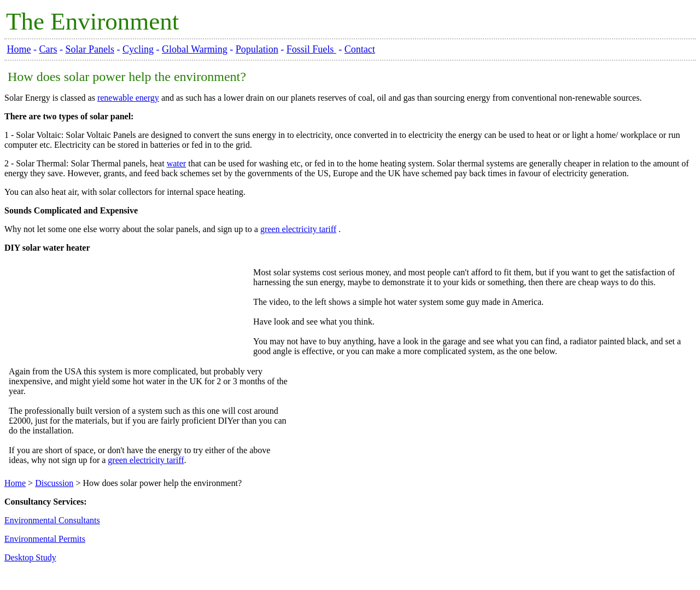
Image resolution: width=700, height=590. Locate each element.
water (177, 163)
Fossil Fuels (311, 49)
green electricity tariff (298, 229)
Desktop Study (30, 557)
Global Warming (195, 49)
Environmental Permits (45, 539)
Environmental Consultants (52, 520)
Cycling (138, 49)
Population (257, 49)
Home (19, 49)
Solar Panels (90, 49)
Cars (48, 49)
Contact (360, 49)
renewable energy (128, 98)
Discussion (54, 483)
